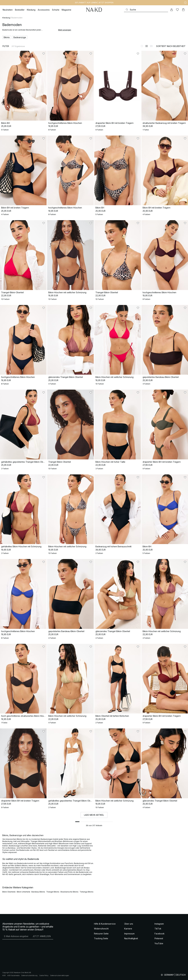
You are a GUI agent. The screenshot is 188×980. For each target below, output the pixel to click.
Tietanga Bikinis (87, 892)
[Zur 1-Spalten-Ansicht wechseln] (142, 46)
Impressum (129, 934)
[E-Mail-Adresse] (16, 936)
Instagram (159, 924)
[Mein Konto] (172, 10)
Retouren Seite (101, 934)
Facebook (160, 934)
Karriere (128, 929)
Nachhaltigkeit (131, 938)
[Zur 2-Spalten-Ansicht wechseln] (147, 46)
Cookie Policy (44, 975)
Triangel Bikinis (53, 892)
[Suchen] (146, 10)
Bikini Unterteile (23, 892)
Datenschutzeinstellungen (60, 975)
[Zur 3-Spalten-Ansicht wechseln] (151, 46)
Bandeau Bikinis (38, 892)
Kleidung (6, 18)
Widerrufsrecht (101, 929)
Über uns (129, 924)
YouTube (159, 943)
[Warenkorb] (183, 10)
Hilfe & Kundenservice (105, 924)
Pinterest (159, 938)
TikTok (158, 929)
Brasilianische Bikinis (69, 892)
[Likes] (177, 10)
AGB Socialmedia (13, 975)
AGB (4, 975)
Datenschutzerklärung (29, 975)
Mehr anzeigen (65, 30)
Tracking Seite (101, 938)
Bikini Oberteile (9, 892)
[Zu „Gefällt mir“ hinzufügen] (44, 54)
